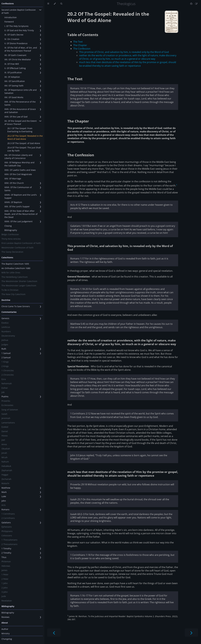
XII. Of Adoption (12, 77)
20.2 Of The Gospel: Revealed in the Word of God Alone (25, 137)
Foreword (9, 22)
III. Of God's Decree (14, 35)
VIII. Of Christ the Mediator (18, 59)
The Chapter (80, 45)
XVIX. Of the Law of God (16, 117)
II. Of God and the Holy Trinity (19, 30)
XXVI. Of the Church (14, 183)
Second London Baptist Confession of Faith (19, 11)
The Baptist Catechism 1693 (15, 264)
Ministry (6, 633)
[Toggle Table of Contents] (48, 4)
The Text (78, 42)
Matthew (6, 488)
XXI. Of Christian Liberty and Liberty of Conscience (18, 157)
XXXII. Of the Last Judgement (18, 221)
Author (5, 629)
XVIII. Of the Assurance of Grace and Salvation (20, 111)
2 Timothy (6, 553)
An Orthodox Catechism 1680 (16, 268)
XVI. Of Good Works (14, 97)
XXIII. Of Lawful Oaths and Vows (20, 170)
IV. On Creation (12, 39)
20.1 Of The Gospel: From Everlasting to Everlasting (20, 130)
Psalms (5, 396)
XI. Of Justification (13, 72)
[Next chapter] (191, 633)
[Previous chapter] (54, 633)
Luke (4, 496)
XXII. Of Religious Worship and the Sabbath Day (19, 164)
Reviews (5, 617)
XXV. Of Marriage (13, 179)
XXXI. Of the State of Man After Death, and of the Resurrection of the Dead (21, 214)
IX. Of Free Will (12, 64)
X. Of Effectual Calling (15, 68)
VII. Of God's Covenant (15, 55)
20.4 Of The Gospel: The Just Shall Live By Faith (24, 149)
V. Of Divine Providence (16, 43)
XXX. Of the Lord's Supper (17, 206)
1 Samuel (6, 353)
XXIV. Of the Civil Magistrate (18, 174)
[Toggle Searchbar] (61, 4)
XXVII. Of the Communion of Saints (18, 189)
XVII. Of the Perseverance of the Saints (20, 103)
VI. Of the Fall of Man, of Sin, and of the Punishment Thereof (21, 49)
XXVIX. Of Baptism (13, 202)
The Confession (82, 49)
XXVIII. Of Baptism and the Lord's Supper (21, 196)
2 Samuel (6, 357)
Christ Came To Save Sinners (16, 306)
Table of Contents (83, 35)
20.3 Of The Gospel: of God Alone (24, 143)
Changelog (7, 639)
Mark (4, 492)
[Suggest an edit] (196, 4)
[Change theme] (55, 4)
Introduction (11, 17)
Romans (5, 509)
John (4, 501)
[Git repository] (192, 4)
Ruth (4, 349)
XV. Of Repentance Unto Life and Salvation (21, 91)
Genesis (5, 318)
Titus (4, 557)
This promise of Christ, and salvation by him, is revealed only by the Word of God (124, 52)
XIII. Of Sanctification (15, 81)
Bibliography (11, 230)
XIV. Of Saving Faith (14, 86)
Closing (8, 226)
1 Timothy (6, 548)
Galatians (6, 522)
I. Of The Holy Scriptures (16, 26)
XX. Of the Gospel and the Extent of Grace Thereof (21, 122)
